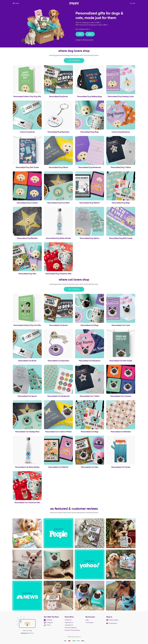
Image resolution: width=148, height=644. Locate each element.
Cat (80, 34)
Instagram (48, 623)
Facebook (48, 620)
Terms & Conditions (71, 628)
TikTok (47, 625)
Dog (90, 34)
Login (87, 620)
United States (112, 623)
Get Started (74, 60)
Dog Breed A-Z (69, 623)
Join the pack (89, 623)
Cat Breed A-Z (69, 625)
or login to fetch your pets (84, 40)
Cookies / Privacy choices (72, 630)
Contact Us (68, 620)
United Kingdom (112, 620)
